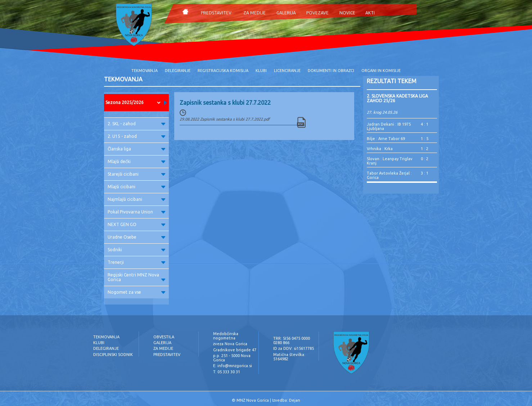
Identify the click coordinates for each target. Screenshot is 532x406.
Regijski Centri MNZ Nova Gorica (136, 277)
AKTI (370, 13)
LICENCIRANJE (287, 71)
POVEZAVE (317, 13)
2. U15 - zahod (136, 136)
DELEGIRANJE (178, 71)
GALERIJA (286, 13)
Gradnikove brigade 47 (235, 350)
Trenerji (136, 262)
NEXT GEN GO (136, 224)
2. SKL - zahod (136, 124)
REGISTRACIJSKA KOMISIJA (223, 71)
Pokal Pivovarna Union (136, 212)
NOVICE (347, 13)
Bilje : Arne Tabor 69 (386, 139)
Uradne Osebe (136, 237)
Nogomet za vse (136, 292)
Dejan (295, 400)
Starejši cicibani (136, 174)
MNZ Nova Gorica (253, 400)
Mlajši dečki (136, 161)
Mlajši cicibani (136, 187)
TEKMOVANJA (145, 71)
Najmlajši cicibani (136, 199)
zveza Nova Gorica (230, 344)
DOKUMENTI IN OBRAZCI (331, 71)
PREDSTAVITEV (216, 13)
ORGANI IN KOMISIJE (381, 71)
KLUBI (261, 71)
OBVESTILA (164, 337)
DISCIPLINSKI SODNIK (113, 355)
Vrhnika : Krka (380, 149)
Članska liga (136, 149)
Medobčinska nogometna (226, 336)
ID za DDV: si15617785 (294, 348)
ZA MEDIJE (254, 13)
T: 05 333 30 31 (227, 372)
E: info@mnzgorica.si (233, 366)
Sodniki (136, 250)
